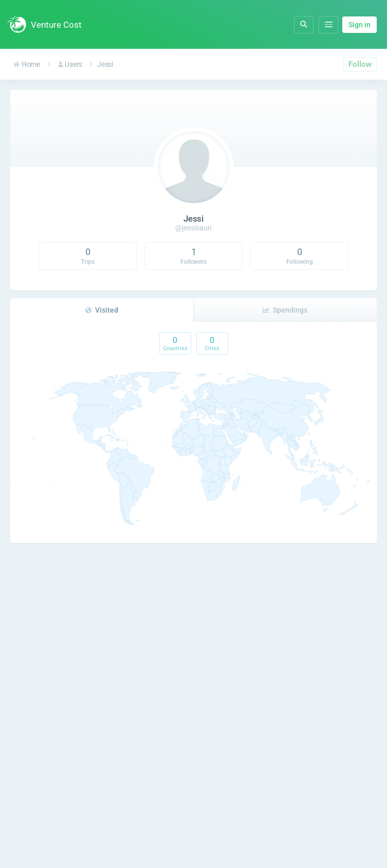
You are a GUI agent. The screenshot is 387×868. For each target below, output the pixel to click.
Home (27, 64)
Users (70, 64)
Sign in (360, 25)
